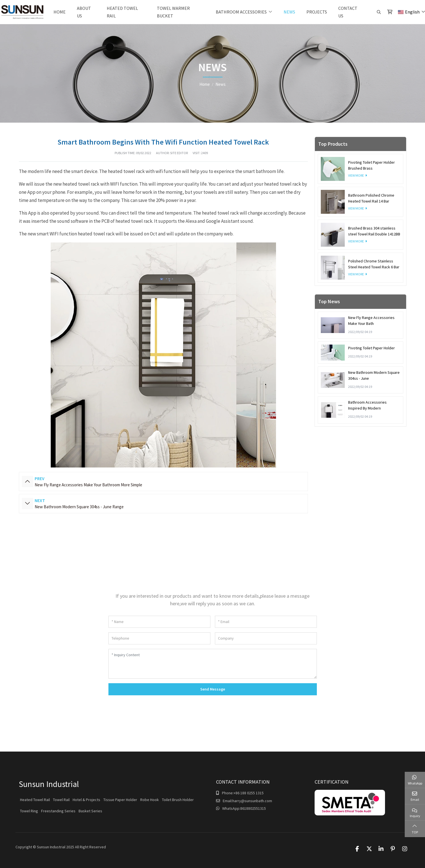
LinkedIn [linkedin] (381, 849)
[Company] (266, 638)
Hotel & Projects (86, 800)
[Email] (266, 622)
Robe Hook (150, 800)
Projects (317, 12)
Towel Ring (29, 811)
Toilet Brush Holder (178, 800)
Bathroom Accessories (241, 12)
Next (28, 503)
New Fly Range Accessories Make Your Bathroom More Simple (88, 485)
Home (60, 12)
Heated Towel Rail (122, 12)
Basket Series (90, 811)
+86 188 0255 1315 (249, 793)
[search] (378, 12)
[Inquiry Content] (213, 664)
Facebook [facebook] (357, 849)
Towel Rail (61, 800)
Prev (28, 482)
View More (356, 175)
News (289, 12)
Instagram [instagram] (405, 849)
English (409, 12)
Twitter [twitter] (369, 849)
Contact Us (348, 12)
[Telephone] (159, 638)
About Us (84, 12)
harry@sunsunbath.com (252, 801)
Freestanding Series (58, 811)
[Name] (159, 622)
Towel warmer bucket (173, 12)
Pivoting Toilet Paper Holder (371, 348)
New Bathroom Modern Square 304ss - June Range (79, 507)
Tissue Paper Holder (120, 800)
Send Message (213, 689)
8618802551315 (253, 808)
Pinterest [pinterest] (393, 849)
